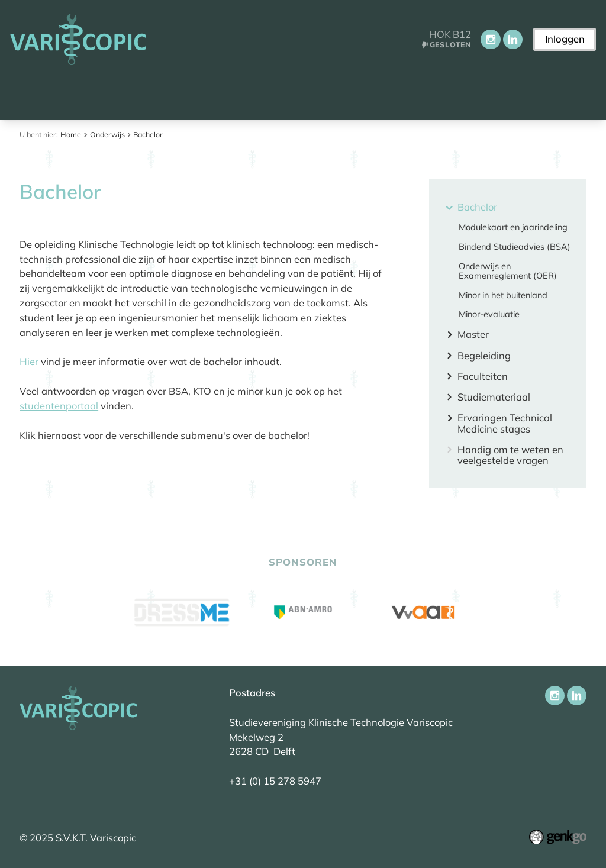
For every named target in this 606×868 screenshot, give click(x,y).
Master (473, 335)
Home (26, 94)
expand (449, 207)
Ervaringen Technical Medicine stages (505, 423)
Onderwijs (281, 93)
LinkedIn (513, 39)
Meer (491, 93)
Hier (29, 361)
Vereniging (206, 93)
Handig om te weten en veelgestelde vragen (510, 455)
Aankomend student (105, 93)
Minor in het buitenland (503, 295)
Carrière (429, 93)
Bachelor (148, 135)
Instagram (490, 39)
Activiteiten (357, 93)
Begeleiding (484, 356)
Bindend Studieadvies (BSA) (515, 247)
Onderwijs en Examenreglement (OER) (508, 271)
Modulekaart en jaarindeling (513, 227)
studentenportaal (59, 406)
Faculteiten (483, 377)
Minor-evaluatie (489, 314)
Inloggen (565, 39)
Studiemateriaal (494, 397)
